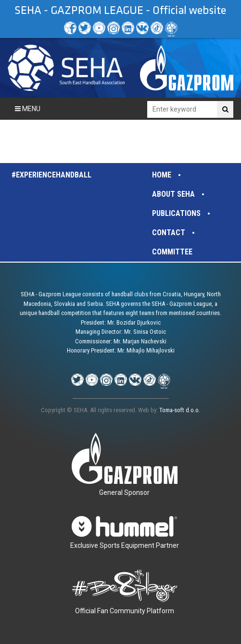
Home (162, 175)
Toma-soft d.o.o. (180, 410)
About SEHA (173, 194)
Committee (172, 252)
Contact (169, 233)
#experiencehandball (51, 175)
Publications (176, 213)
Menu (28, 109)
